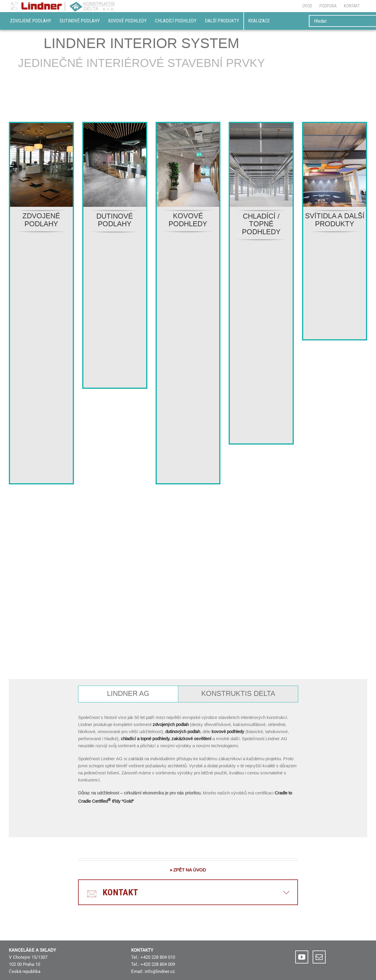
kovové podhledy (229, 731)
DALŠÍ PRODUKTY (222, 21)
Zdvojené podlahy (31, 21)
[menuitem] (307, 6)
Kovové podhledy (127, 21)
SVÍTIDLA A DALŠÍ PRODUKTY (335, 220)
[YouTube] (302, 957)
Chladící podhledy (176, 21)
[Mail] (319, 957)
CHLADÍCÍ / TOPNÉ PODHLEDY (261, 224)
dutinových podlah (183, 731)
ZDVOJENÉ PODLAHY (41, 220)
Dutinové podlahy (80, 21)
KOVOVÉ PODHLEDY (188, 220)
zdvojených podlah (171, 724)
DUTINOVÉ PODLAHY (115, 220)
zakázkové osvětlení (191, 739)
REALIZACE (259, 21)
